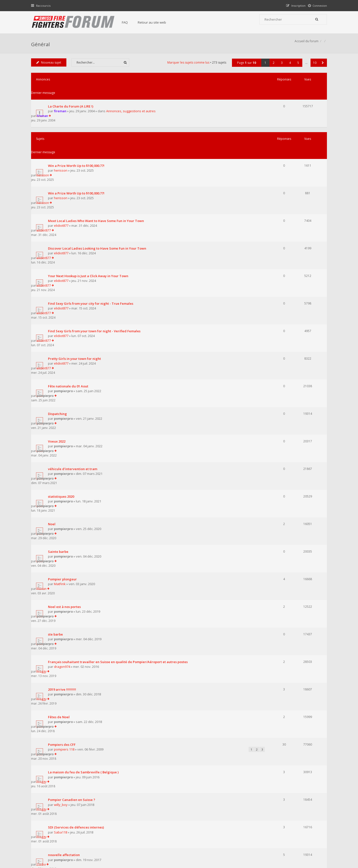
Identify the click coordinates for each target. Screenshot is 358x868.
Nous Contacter (245, 804)
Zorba (274, 601)
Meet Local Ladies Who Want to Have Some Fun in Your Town (97, 173)
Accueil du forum (44, 843)
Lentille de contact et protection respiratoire (85, 639)
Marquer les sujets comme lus (187, 68)
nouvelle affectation (65, 601)
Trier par (196, 697)
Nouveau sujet (50, 68)
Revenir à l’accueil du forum (58, 724)
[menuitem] (316, 6)
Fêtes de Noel (60, 508)
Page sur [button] (245, 68)
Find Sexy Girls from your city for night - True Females (92, 228)
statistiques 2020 (62, 359)
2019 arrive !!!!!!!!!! (63, 489)
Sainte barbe (59, 396)
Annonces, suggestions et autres (132, 103)
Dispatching (59, 303)
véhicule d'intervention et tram (74, 340)
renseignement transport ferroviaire (78, 676)
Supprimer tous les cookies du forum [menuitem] (300, 843)
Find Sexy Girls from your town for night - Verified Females (95, 247)
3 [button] (281, 68)
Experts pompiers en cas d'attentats (77, 620)
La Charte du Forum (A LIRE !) (72, 98)
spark (60, 643)
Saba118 (62, 587)
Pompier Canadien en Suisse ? (73, 564)
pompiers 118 (65, 531)
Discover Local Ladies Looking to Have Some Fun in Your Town (98, 191)
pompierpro (65, 289)
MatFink (61, 420)
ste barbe (57, 452)
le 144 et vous (60, 657)
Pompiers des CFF (63, 527)
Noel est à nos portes (66, 433)
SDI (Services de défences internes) (77, 583)
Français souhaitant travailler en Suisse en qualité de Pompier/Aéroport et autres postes (119, 471)
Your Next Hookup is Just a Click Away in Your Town (89, 210)
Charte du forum (145, 819)
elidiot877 (62, 178)
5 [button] (297, 68)
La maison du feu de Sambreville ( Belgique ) (85, 545)
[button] (322, 68)
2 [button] (272, 68)
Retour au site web (157, 22)
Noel (53, 377)
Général (42, 46)
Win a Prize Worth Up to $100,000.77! (77, 135)
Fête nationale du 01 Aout (69, 284)
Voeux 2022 (58, 322)
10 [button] (313, 68)
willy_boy (62, 569)
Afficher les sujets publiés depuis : (114, 697)
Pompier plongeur (64, 415)
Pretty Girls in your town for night (76, 266)
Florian (274, 415)
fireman (61, 103)
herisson (62, 140)
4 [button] (289, 68)
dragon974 (63, 476)
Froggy (274, 471)
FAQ (130, 22)
